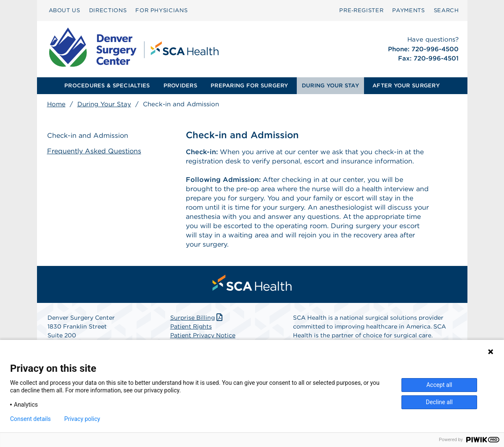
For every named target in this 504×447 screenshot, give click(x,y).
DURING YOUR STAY (330, 85)
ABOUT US (65, 10)
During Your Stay (104, 104)
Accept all (439, 385)
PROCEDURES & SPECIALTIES (107, 85)
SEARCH (446, 10)
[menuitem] (65, 11)
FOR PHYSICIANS (161, 10)
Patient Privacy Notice (203, 335)
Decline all (439, 402)
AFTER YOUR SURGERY (406, 85)
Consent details (30, 419)
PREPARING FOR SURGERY (249, 85)
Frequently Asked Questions (94, 151)
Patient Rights (191, 326)
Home (56, 104)
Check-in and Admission (88, 135)
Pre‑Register (361, 10)
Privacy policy (82, 419)
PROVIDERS (180, 85)
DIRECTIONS (108, 10)
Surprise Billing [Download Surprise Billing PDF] (197, 318)
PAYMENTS (408, 10)
